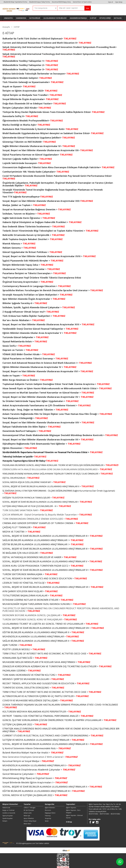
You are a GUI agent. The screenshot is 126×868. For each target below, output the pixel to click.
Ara (88, 8)
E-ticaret (59, 850)
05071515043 (104, 814)
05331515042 (93, 814)
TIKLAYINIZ (45, 108)
